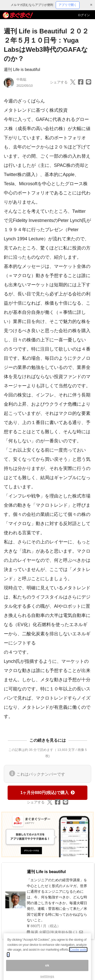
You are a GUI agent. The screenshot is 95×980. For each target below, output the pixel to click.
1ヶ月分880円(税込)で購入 (47, 793)
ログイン (84, 15)
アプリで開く (68, 5)
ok (47, 969)
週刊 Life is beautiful (22, 70)
